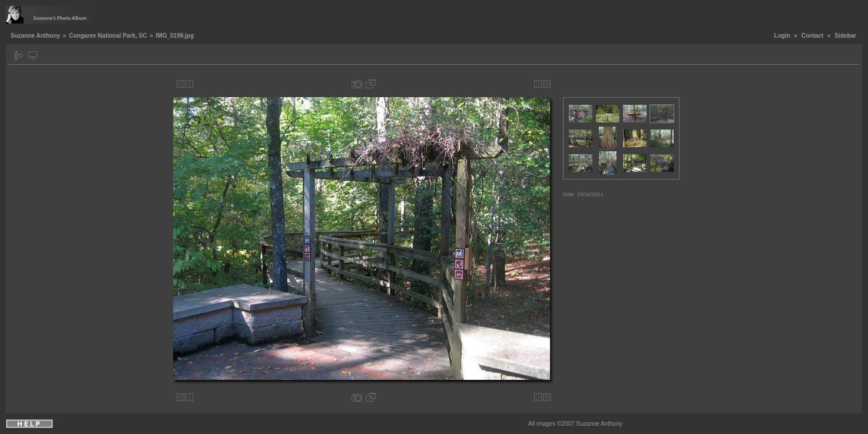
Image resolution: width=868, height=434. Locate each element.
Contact (812, 36)
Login (782, 36)
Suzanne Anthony (35, 36)
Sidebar (845, 36)
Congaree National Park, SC (108, 36)
